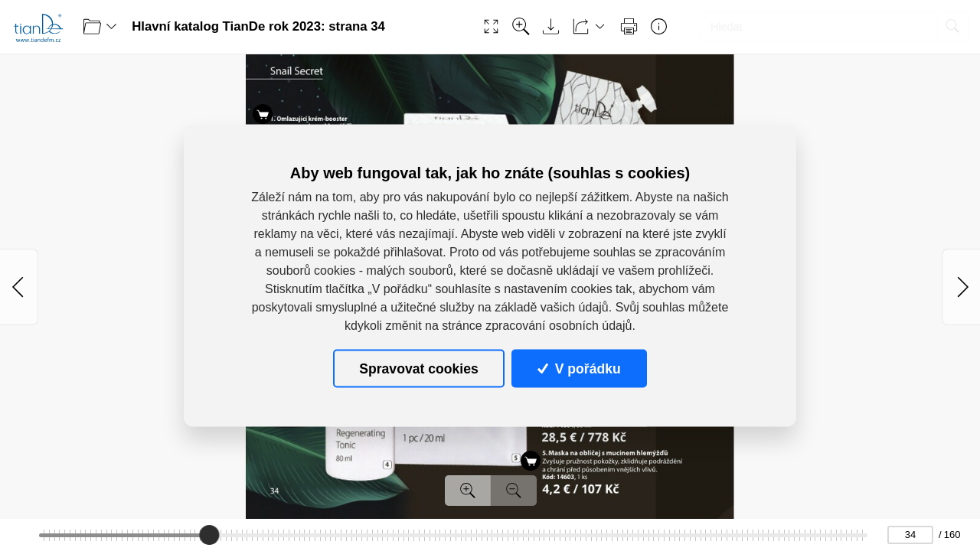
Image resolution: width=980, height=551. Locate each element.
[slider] (210, 535)
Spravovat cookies (418, 368)
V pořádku (579, 368)
